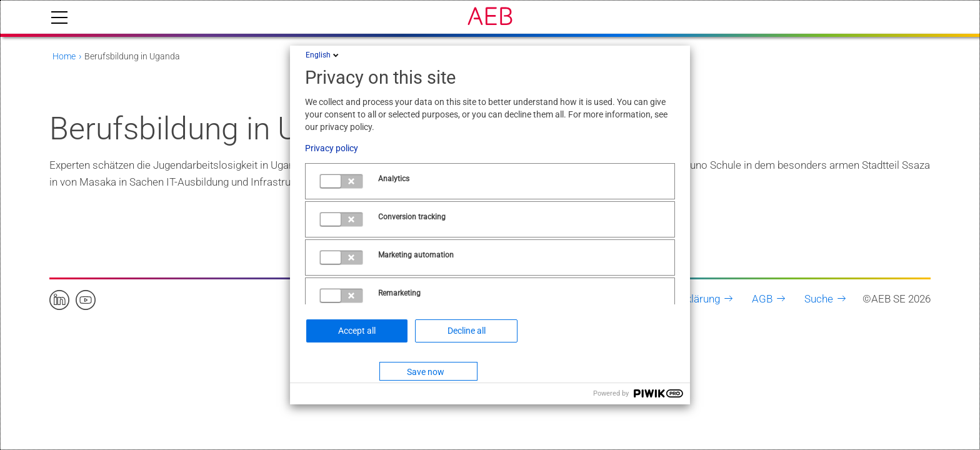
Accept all (357, 331)
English (323, 55)
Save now (426, 372)
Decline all (467, 331)
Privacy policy (332, 148)
